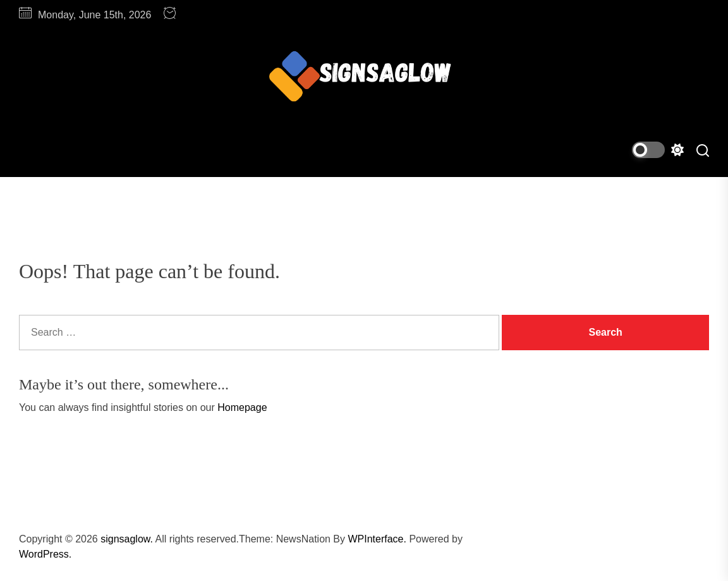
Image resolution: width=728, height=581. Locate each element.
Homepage (242, 407)
